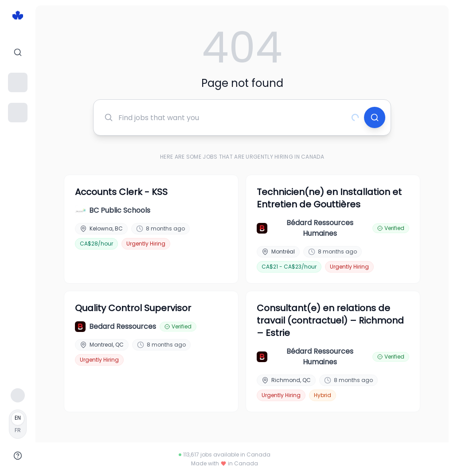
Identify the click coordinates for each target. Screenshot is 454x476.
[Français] (18, 424)
